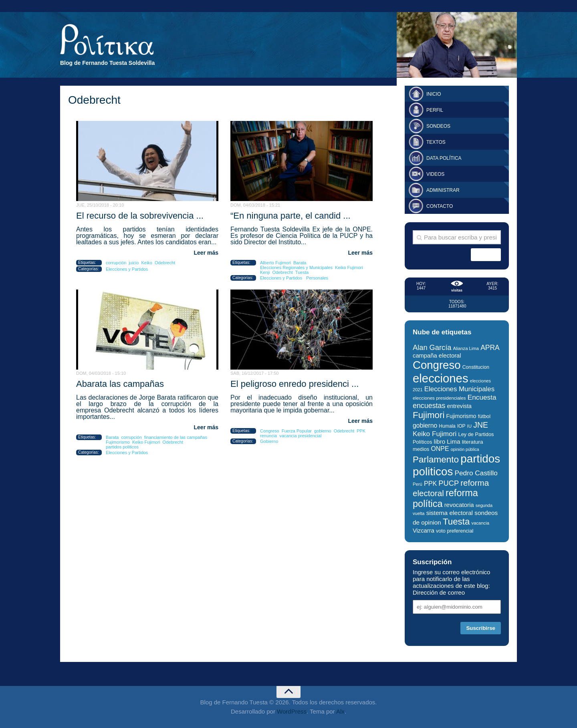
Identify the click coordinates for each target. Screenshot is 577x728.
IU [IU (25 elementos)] (469, 426)
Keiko (147, 263)
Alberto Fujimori (275, 263)
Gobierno (269, 441)
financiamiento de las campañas (176, 437)
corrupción (116, 263)
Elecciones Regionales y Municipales (296, 267)
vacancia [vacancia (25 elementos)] (480, 523)
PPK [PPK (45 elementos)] (430, 483)
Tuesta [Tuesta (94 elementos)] (456, 522)
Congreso (270, 431)
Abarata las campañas (120, 384)
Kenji (265, 272)
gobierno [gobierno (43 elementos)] (425, 425)
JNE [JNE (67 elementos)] (481, 425)
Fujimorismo (118, 442)
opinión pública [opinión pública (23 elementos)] (465, 449)
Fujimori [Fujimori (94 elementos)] (429, 415)
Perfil (435, 110)
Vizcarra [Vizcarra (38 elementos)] (424, 531)
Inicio (434, 94)
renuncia (268, 436)
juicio (134, 263)
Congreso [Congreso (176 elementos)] (437, 365)
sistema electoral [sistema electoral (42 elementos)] (450, 513)
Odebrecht (165, 263)
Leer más (206, 253)
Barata (300, 263)
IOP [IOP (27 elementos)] (461, 426)
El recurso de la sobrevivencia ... (140, 216)
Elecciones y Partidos (127, 269)
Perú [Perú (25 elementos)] (418, 484)
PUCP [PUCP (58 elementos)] (449, 483)
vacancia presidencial (300, 436)
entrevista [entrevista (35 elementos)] (459, 406)
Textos (436, 142)
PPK (361, 431)
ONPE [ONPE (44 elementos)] (440, 449)
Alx (340, 711)
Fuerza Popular (297, 431)
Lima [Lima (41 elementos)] (453, 441)
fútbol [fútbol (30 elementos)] (484, 416)
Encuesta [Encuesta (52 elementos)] (482, 397)
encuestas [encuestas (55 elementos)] (429, 406)
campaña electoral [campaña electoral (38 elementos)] (437, 356)
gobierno (323, 431)
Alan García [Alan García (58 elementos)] (432, 347)
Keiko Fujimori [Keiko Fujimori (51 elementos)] (435, 434)
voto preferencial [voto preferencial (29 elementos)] (455, 531)
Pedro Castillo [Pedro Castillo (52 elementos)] (476, 473)
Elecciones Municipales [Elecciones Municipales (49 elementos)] (459, 389)
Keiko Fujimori (349, 267)
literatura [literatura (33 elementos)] (473, 442)
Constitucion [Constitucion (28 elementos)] (476, 367)
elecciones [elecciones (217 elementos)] (441, 378)
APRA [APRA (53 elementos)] (490, 348)
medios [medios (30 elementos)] (421, 449)
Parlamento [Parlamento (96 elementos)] (436, 460)
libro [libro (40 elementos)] (440, 441)
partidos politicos (122, 447)
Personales (317, 278)
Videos (435, 174)
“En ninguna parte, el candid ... (291, 216)
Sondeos (438, 126)
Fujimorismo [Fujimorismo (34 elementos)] (461, 416)
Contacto (440, 206)
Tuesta (302, 272)
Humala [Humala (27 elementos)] (447, 426)
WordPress (292, 711)
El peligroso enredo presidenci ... (295, 384)
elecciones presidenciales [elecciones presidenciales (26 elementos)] (439, 398)
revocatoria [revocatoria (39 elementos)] (459, 505)
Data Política (444, 158)
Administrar (443, 190)
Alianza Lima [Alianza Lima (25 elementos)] (466, 348)
